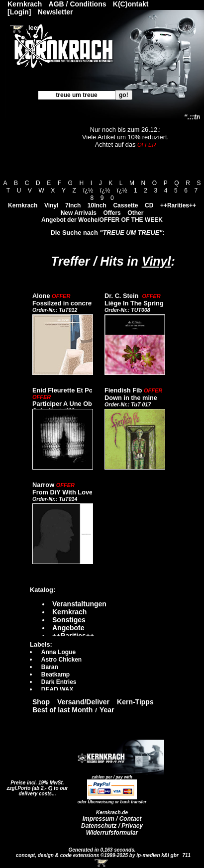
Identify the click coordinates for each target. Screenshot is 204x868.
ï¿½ (88, 191)
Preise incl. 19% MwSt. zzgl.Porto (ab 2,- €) (36, 785)
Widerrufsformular (112, 833)
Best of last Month (62, 710)
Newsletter (55, 12)
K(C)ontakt (131, 4)
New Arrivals (79, 213)
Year (107, 710)
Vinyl (51, 205)
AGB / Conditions (78, 4)
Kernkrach (23, 205)
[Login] (19, 12)
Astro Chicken (61, 660)
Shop (41, 702)
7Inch (73, 205)
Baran (50, 667)
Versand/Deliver (83, 702)
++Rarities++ (178, 205)
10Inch (97, 205)
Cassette (125, 205)
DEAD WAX (57, 689)
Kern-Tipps (135, 702)
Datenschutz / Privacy (112, 826)
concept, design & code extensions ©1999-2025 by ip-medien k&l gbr (98, 855)
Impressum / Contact (112, 819)
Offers (112, 213)
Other (135, 213)
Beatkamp (55, 675)
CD (149, 205)
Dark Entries (59, 682)
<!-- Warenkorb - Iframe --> (102, 863)
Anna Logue (58, 652)
